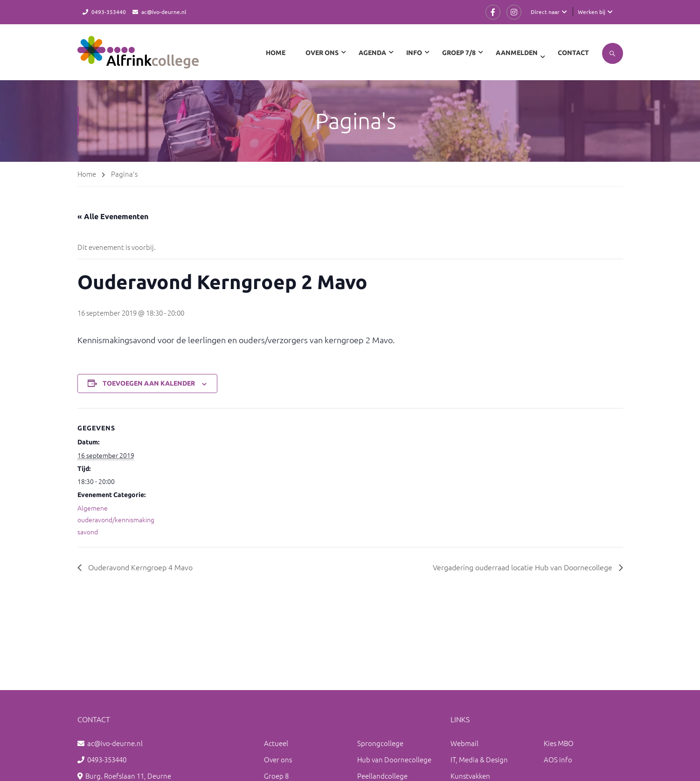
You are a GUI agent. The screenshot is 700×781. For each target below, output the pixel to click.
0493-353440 (109, 12)
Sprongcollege (380, 743)
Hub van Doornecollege (394, 759)
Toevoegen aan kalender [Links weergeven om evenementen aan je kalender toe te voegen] (149, 383)
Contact (573, 53)
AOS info (558, 759)
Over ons (278, 759)
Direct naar (545, 12)
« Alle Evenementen (113, 216)
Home (276, 53)
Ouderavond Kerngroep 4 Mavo (139, 567)
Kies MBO (559, 743)
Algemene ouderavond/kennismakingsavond (116, 520)
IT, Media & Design (479, 759)
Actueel (276, 743)
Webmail (464, 743)
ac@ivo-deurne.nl (164, 12)
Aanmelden (517, 53)
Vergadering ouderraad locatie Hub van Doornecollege (523, 567)
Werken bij (592, 12)
